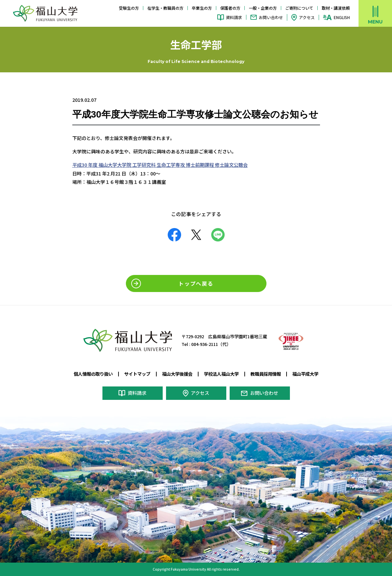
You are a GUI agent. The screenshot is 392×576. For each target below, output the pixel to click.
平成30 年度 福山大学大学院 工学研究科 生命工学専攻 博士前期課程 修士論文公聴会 (160, 165)
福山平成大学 (312, 374)
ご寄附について (299, 8)
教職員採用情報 (269, 374)
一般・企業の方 (263, 8)
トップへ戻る (196, 283)
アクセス (307, 17)
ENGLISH (342, 17)
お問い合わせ (271, 17)
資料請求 (234, 17)
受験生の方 (129, 8)
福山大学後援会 (176, 374)
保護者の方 (230, 8)
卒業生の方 (202, 8)
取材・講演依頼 (336, 8)
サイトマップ (134, 374)
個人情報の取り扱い (87, 374)
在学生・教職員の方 (165, 8)
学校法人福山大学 (223, 374)
